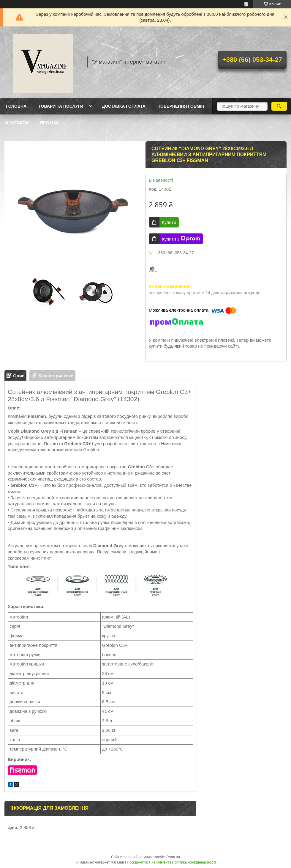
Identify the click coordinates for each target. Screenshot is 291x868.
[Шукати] (279, 106)
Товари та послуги (61, 106)
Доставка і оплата (124, 106)
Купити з (181, 239)
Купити (169, 222)
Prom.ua (173, 857)
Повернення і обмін (181, 106)
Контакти (17, 123)
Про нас (50, 123)
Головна (16, 106)
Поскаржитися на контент (148, 862)
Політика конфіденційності (194, 862)
